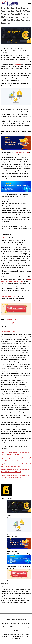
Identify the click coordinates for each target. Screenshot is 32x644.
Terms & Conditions (24, 623)
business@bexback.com (8, 331)
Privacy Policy (24, 627)
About (8, 620)
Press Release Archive (19, 620)
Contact (16, 630)
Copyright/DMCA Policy (11, 627)
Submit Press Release (9, 623)
